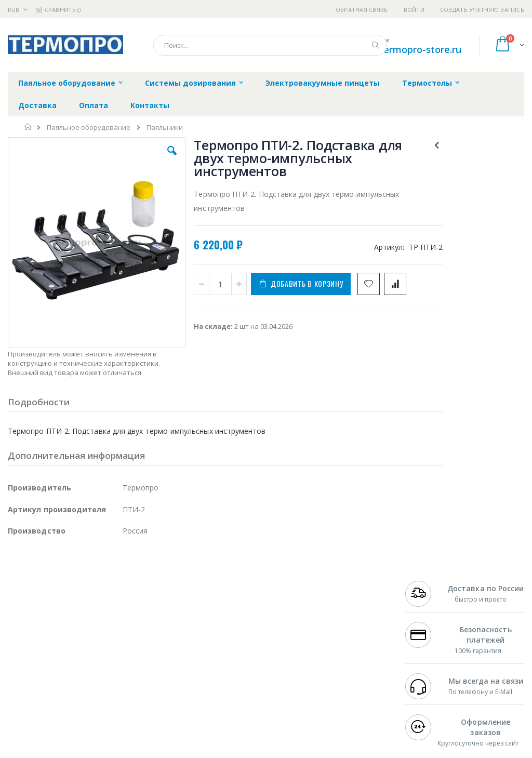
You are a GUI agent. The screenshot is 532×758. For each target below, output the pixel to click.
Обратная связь (362, 10)
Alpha (63, 648)
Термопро (124, 617)
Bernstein (23, 709)
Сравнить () (58, 10)
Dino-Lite (90, 668)
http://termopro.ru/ (177, 751)
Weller (117, 607)
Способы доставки (349, 637)
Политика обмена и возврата (234, 628)
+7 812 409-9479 (431, 617)
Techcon (96, 688)
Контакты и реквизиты (337, 613)
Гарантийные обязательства (234, 607)
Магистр (22, 628)
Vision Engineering (37, 668)
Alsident (150, 607)
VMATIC (131, 688)
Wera (89, 709)
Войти (414, 10)
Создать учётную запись (482, 10)
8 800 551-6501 (434, 648)
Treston (20, 688)
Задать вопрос (210, 678)
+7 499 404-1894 (431, 607)
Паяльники (165, 128)
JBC (67, 607)
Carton (124, 668)
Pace (89, 607)
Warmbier (58, 688)
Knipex (59, 709)
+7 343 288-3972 (431, 637)
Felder (91, 648)
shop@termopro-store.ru (405, 49)
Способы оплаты (346, 658)
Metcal (87, 617)
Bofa (15, 617)
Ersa (45, 607)
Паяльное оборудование (89, 128)
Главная (28, 127)
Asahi (120, 648)
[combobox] (270, 45)
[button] (152, 158)
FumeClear (50, 617)
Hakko (18, 607)
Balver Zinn (26, 648)
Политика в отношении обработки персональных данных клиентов (243, 653)
